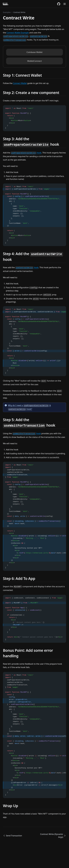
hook (26, 153)
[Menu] (65, 4)
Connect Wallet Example (18, 33)
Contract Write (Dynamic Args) (53, 836)
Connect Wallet (20, 83)
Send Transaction (12, 836)
